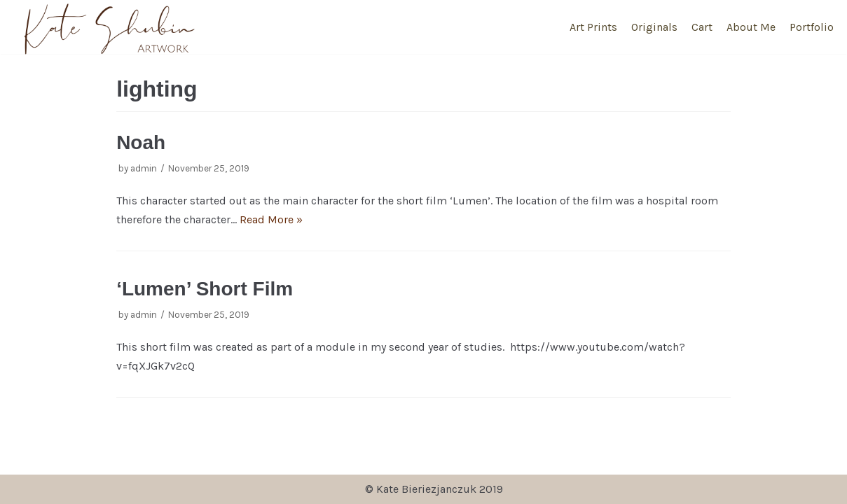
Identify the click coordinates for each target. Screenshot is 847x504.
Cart (702, 27)
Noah (141, 142)
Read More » (271, 219)
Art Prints (593, 27)
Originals (654, 27)
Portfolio (812, 27)
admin (144, 168)
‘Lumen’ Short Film (205, 289)
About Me (751, 27)
